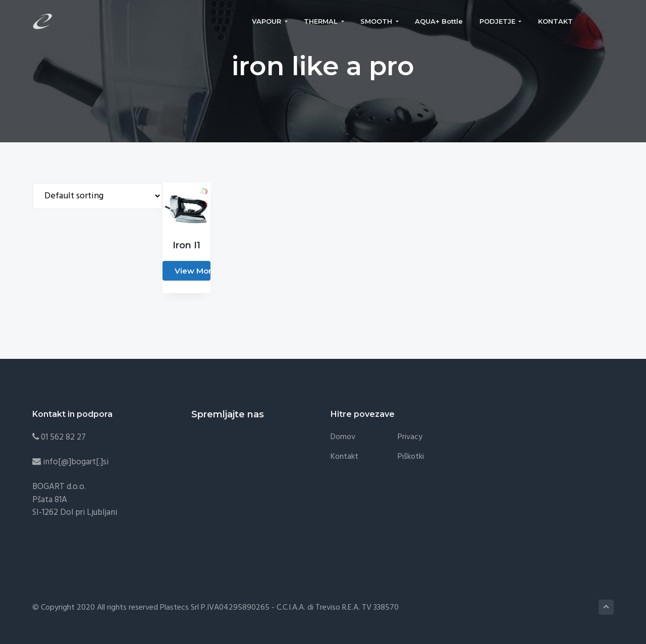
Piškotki (411, 457)
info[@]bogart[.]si (76, 462)
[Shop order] (97, 196)
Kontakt (344, 457)
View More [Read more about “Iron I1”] (193, 271)
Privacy (410, 437)
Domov (343, 437)
